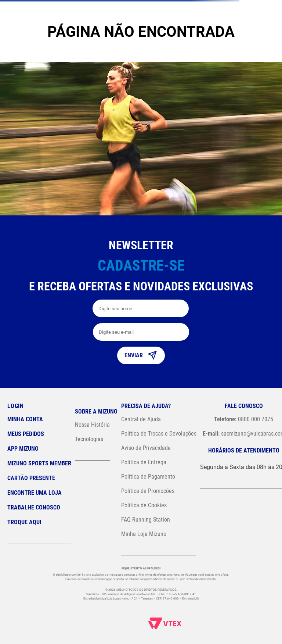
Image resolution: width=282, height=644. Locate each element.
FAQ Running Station (146, 520)
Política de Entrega (144, 462)
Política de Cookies (144, 505)
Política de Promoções (148, 491)
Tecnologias (89, 439)
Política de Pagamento (148, 477)
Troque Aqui (24, 522)
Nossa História (92, 425)
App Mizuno (23, 449)
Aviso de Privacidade (146, 448)
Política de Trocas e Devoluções (159, 434)
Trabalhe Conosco (34, 507)
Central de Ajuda (141, 419)
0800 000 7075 (244, 419)
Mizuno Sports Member (39, 463)
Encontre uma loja (35, 493)
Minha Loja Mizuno (144, 534)
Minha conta (25, 419)
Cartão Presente (31, 478)
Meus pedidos (26, 434)
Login (16, 406)
